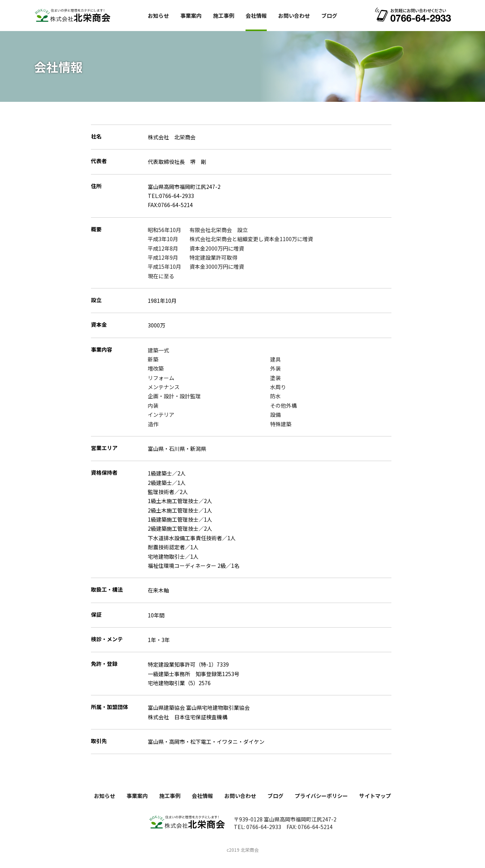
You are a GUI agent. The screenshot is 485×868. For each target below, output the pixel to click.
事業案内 (191, 16)
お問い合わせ (294, 16)
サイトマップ (375, 796)
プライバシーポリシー (321, 796)
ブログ (329, 16)
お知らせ (158, 16)
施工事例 (224, 16)
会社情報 (256, 16)
